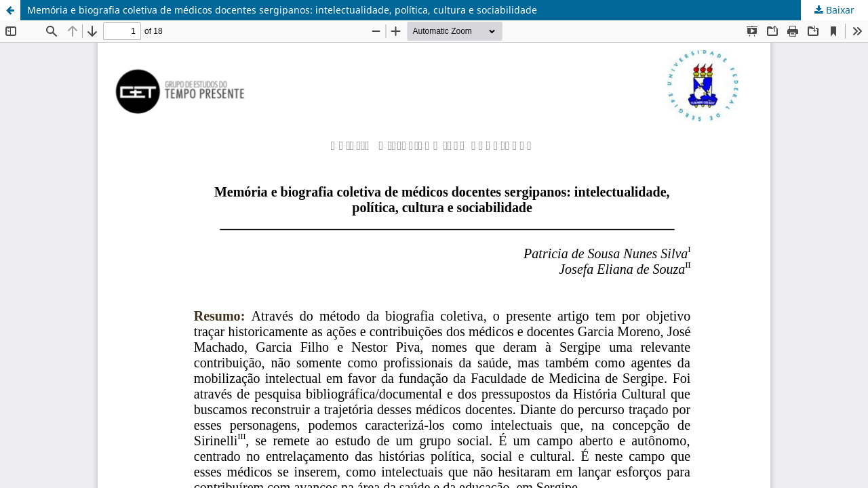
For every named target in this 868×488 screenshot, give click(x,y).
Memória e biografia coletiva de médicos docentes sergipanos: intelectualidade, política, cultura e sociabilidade (282, 10)
